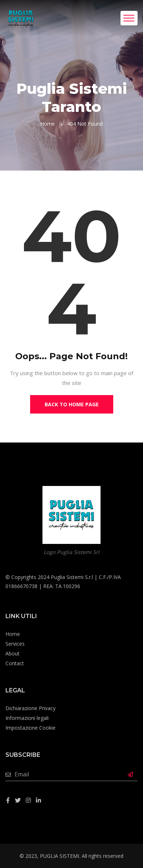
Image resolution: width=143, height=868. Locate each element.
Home (48, 124)
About (13, 653)
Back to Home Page (72, 404)
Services (15, 644)
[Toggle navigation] (129, 18)
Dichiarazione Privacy (30, 708)
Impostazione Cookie (30, 728)
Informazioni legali (27, 718)
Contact (15, 663)
